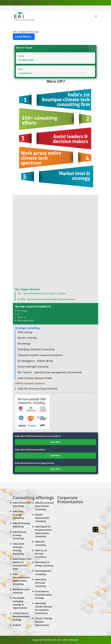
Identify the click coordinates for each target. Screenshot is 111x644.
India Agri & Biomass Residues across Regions (38, 436)
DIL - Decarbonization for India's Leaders (42, 293)
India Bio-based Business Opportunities (35, 463)
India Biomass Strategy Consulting (20, 535)
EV (18, 314)
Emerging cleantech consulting (36, 349)
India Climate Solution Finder (35, 378)
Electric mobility (27, 338)
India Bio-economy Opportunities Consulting (44, 506)
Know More (55, 442)
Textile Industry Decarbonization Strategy (21, 616)
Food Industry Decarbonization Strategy (43, 595)
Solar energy (25, 332)
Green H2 (21, 317)
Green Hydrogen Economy (33, 367)
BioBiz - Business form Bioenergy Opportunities (46, 299)
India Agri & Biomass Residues (30, 449)
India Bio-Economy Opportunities (37, 389)
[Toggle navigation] (16, 3)
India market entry (25, 321)
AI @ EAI (17, 625)
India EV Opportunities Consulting (42, 518)
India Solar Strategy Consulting (18, 515)
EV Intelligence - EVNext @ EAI (35, 361)
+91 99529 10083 (26, 60)
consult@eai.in (25, 73)
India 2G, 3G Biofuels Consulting (41, 554)
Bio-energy (22, 311)
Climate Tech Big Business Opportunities (44, 622)
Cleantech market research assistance (40, 355)
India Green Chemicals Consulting (41, 583)
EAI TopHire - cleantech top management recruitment (50, 372)
